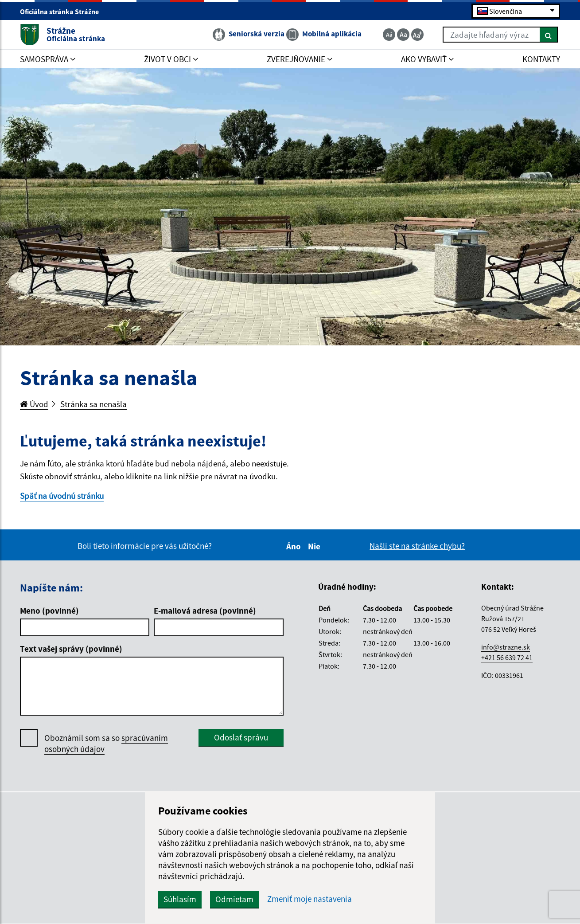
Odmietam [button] (234, 899)
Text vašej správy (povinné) (71, 649)
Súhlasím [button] (180, 899)
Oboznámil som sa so (106, 744)
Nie (315, 546)
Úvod (34, 404)
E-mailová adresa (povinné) (205, 611)
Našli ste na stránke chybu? (417, 546)
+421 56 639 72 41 (507, 658)
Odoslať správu (241, 737)
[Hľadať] (549, 35)
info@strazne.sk (506, 647)
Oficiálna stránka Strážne (63, 12)
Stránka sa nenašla (93, 404)
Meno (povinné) (49, 611)
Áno (295, 546)
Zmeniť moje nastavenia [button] (309, 899)
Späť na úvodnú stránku (62, 496)
